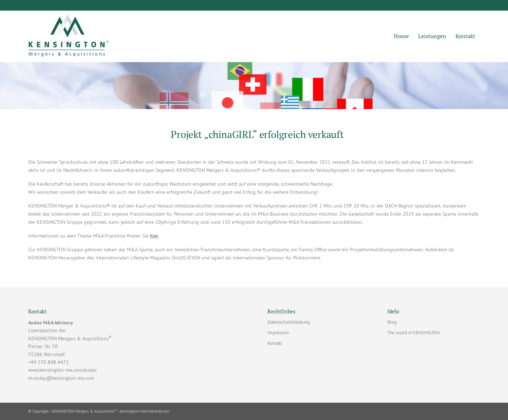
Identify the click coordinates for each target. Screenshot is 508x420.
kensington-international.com (145, 411)
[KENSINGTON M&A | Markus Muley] (69, 36)
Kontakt (275, 343)
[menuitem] (401, 36)
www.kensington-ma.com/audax (62, 370)
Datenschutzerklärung (289, 322)
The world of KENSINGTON (414, 333)
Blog (392, 322)
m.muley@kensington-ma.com (61, 378)
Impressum (278, 333)
